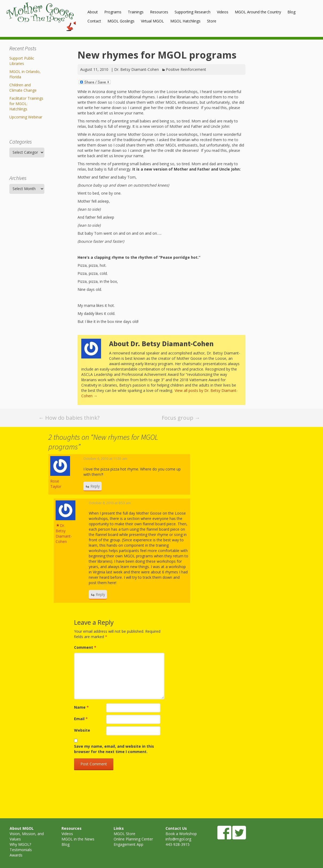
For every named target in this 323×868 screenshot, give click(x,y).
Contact (94, 21)
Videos (223, 12)
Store (212, 21)
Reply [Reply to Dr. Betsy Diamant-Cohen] (100, 594)
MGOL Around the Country (258, 12)
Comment (85, 647)
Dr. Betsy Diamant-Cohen (136, 69)
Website (82, 730)
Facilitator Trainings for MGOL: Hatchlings (26, 104)
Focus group (181, 418)
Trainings (136, 12)
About (93, 12)
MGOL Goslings (121, 21)
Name (81, 707)
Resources (159, 12)
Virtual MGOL (152, 21)
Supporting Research (193, 12)
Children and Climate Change (23, 88)
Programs (113, 12)
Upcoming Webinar (26, 117)
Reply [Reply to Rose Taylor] (95, 486)
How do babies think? (69, 418)
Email (81, 719)
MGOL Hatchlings (185, 21)
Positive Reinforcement (186, 69)
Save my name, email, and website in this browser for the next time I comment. (114, 749)
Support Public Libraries (22, 61)
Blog (291, 12)
